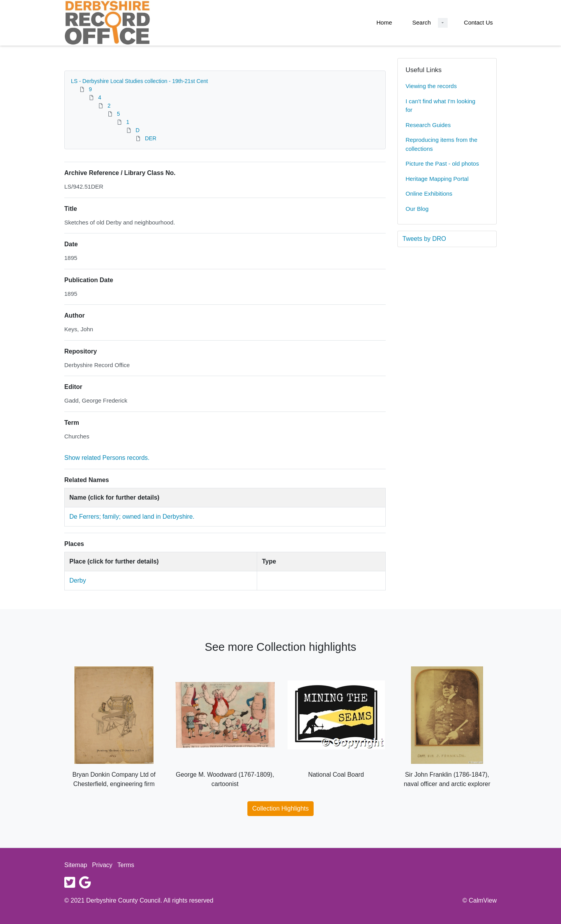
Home (384, 22)
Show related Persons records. (107, 458)
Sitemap (76, 865)
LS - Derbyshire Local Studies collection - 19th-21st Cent (139, 81)
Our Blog (417, 209)
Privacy (102, 865)
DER (151, 138)
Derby (78, 580)
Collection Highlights (281, 808)
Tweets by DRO (424, 239)
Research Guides (428, 125)
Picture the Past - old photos (442, 163)
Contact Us (478, 22)
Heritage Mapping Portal (437, 179)
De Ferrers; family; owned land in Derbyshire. (132, 517)
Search (422, 22)
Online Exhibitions (429, 193)
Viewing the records (431, 86)
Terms (126, 865)
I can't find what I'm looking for (440, 106)
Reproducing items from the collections (441, 144)
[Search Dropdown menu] (443, 23)
